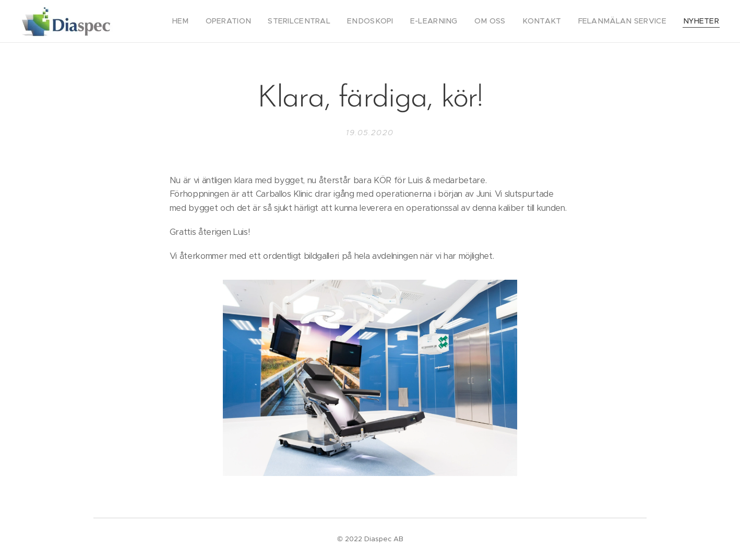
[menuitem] (221, 21)
